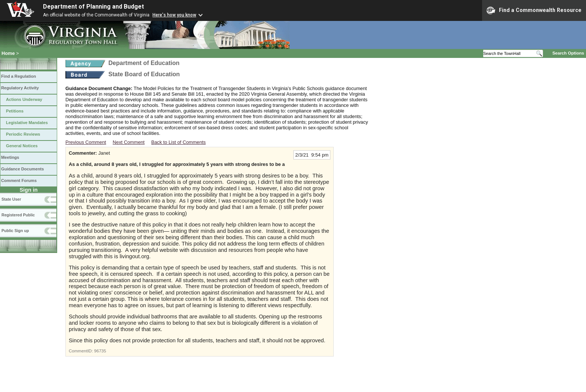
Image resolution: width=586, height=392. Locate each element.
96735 (100, 351)
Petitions (15, 111)
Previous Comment (86, 142)
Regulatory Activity (20, 88)
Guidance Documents (22, 169)
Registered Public (18, 215)
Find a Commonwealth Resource (534, 10)
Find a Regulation (18, 76)
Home (8, 53)
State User (11, 199)
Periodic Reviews (23, 134)
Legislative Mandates (27, 123)
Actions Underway (24, 99)
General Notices (22, 146)
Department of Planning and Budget (93, 7)
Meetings (10, 157)
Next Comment (129, 142)
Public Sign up (15, 231)
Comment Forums (19, 180)
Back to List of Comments (179, 142)
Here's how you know (174, 15)
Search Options (568, 53)
